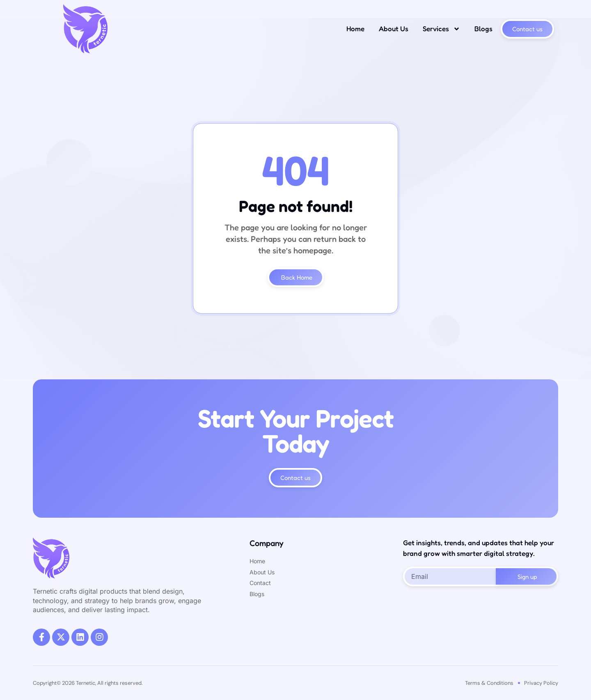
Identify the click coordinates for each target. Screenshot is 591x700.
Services (441, 29)
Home (355, 29)
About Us (394, 29)
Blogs (483, 29)
